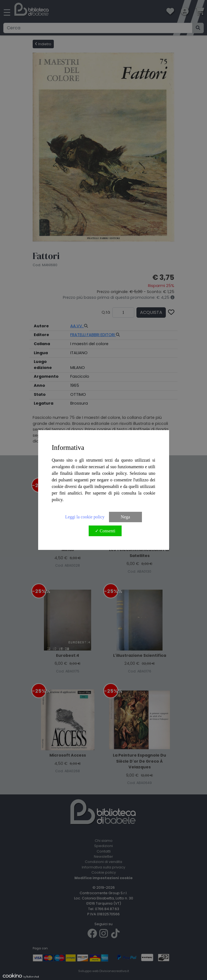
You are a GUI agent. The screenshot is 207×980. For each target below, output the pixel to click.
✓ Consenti (105, 531)
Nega (125, 517)
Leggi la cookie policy (85, 517)
